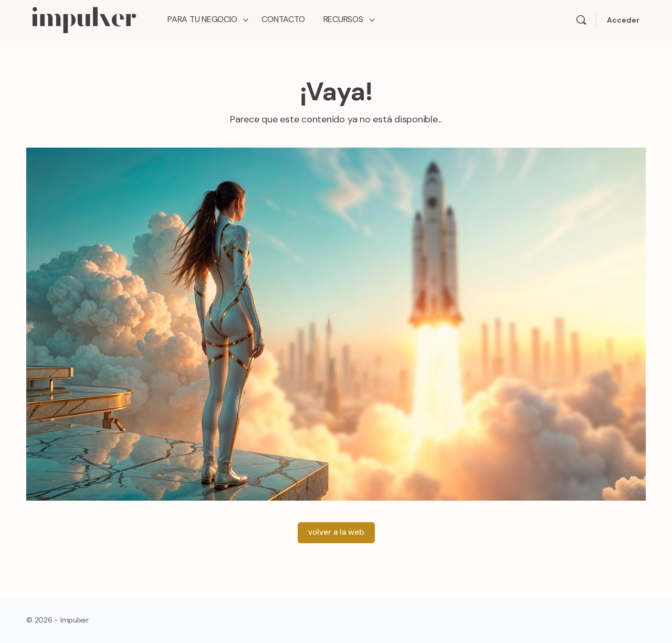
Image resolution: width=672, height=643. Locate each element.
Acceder (623, 20)
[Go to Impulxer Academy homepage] (84, 19)
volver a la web (336, 532)
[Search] (581, 20)
